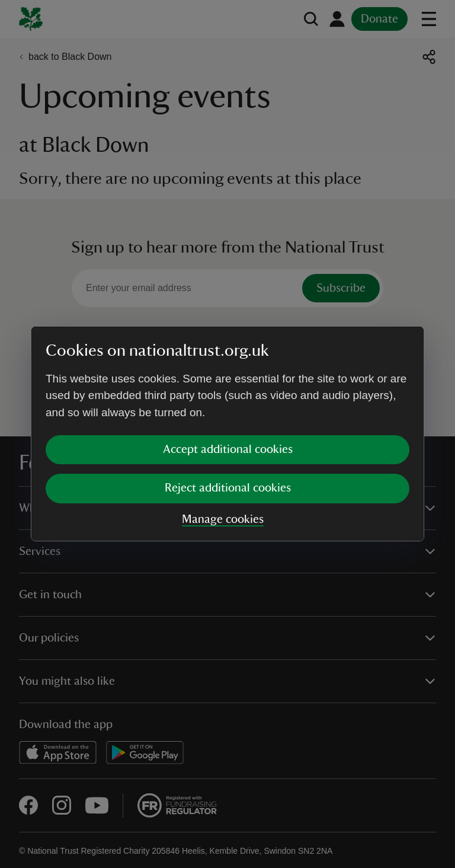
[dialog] (227, 434)
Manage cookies (223, 519)
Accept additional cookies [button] (228, 449)
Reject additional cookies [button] (228, 488)
